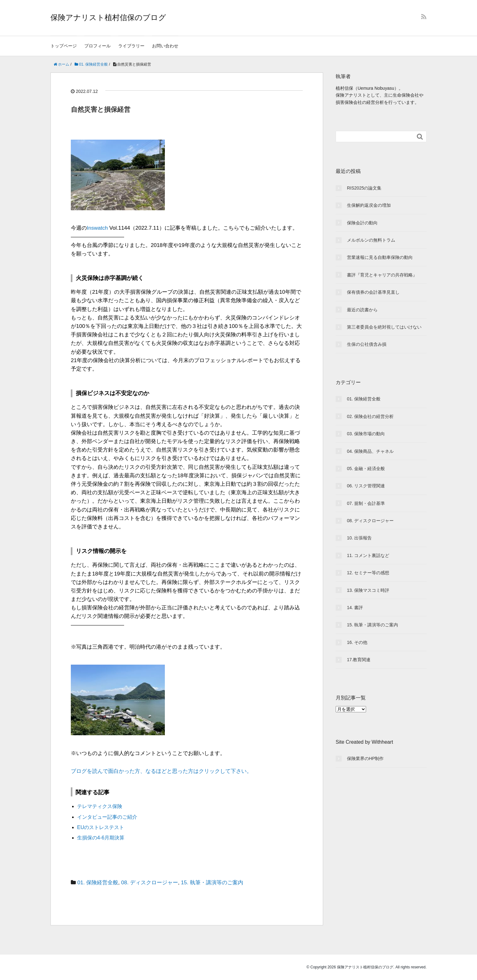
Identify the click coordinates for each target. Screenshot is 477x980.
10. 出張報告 (359, 538)
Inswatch (97, 228)
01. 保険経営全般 (98, 883)
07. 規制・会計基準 (366, 503)
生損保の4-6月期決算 (101, 838)
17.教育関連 (359, 660)
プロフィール (97, 46)
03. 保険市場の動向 (366, 434)
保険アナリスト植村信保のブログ (108, 17)
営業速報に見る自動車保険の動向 (380, 257)
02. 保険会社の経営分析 (370, 416)
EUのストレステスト (101, 827)
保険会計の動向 (362, 223)
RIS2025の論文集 (364, 188)
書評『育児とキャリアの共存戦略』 (382, 275)
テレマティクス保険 (100, 806)
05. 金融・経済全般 (366, 469)
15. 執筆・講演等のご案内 (212, 883)
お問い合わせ (165, 46)
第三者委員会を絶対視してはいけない (384, 327)
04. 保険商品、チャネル (370, 451)
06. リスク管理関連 (366, 486)
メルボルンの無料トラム (371, 240)
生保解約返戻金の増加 (369, 205)
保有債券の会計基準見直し (373, 292)
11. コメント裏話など (368, 555)
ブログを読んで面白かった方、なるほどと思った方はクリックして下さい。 (161, 771)
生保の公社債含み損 (367, 344)
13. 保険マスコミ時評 (368, 590)
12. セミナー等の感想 (368, 573)
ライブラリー (131, 46)
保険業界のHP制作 (365, 758)
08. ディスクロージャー (150, 883)
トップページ (64, 46)
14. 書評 (355, 608)
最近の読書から (362, 310)
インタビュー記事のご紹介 (107, 817)
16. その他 (357, 642)
